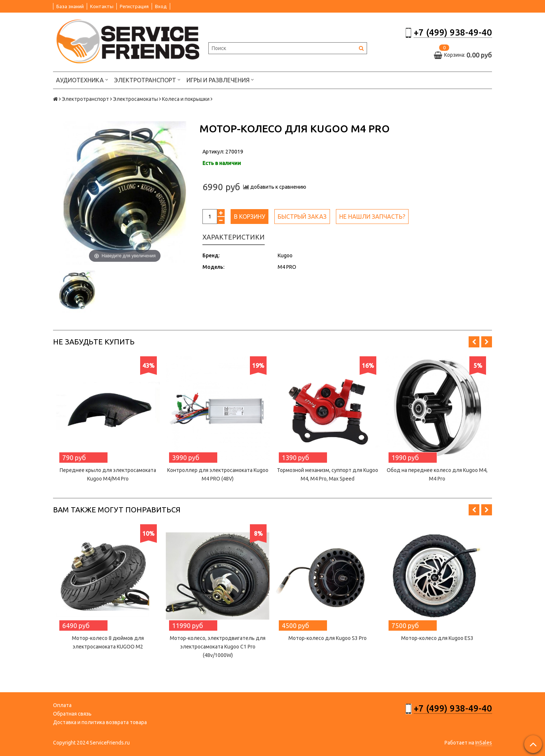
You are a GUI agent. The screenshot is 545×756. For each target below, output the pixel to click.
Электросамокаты (136, 99)
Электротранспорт (147, 80)
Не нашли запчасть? (372, 217)
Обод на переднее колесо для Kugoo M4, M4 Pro (437, 474)
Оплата (62, 705)
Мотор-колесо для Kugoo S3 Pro (328, 638)
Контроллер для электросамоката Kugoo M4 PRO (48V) (218, 474)
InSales (484, 743)
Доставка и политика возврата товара (100, 722)
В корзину (250, 217)
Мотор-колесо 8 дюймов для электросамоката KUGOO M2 (108, 642)
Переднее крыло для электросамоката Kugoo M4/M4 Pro (108, 474)
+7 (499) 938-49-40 (453, 32)
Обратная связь (72, 714)
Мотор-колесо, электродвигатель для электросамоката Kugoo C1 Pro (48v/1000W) (218, 647)
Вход (161, 6)
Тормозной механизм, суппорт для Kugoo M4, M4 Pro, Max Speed (328, 474)
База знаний (70, 6)
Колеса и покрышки (186, 99)
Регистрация (134, 6)
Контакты (102, 6)
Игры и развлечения (220, 80)
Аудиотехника (82, 80)
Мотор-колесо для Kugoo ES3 (437, 638)
